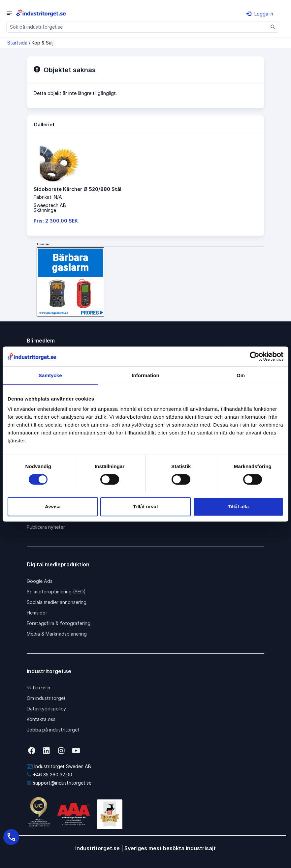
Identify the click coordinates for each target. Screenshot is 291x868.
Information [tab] (145, 375)
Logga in (260, 14)
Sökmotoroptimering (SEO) (56, 592)
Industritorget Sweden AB (59, 766)
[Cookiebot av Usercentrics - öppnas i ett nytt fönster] (255, 356)
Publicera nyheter (46, 527)
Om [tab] (241, 375)
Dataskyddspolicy (46, 709)
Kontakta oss (41, 719)
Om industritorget (46, 698)
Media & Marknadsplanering (57, 634)
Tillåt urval (146, 507)
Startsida (17, 43)
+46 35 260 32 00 (49, 775)
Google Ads (40, 581)
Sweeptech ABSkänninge (50, 208)
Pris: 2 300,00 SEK (56, 221)
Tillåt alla (238, 507)
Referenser (39, 688)
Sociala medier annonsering (57, 602)
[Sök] (273, 27)
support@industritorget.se (59, 783)
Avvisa (53, 507)
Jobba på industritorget (53, 730)
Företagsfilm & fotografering (59, 623)
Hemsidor (37, 613)
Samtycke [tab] (50, 375)
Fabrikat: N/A (48, 197)
